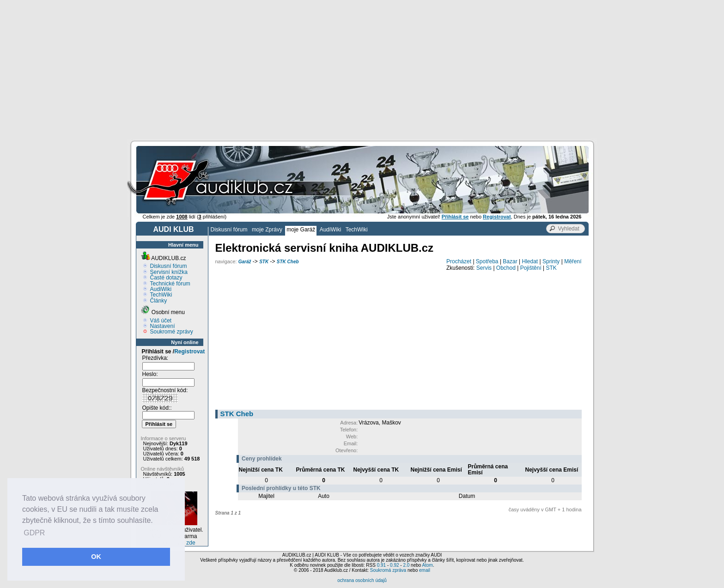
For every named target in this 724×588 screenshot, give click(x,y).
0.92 (394, 565)
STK (264, 262)
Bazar (510, 261)
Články (159, 301)
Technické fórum (170, 284)
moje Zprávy (267, 230)
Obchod (506, 268)
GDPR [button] (34, 533)
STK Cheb (288, 262)
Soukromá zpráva (388, 570)
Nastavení (163, 326)
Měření (573, 261)
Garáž (245, 262)
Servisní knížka (169, 272)
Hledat (530, 261)
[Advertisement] (362, 69)
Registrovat (189, 352)
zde (191, 543)
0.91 (381, 565)
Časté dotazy (166, 278)
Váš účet (161, 321)
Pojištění (531, 268)
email (425, 570)
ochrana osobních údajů (362, 580)
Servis (484, 268)
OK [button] (96, 557)
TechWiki (357, 230)
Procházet (459, 261)
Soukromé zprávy (172, 332)
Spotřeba (487, 261)
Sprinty (551, 261)
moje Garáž (301, 230)
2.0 (406, 565)
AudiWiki (331, 230)
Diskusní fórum (229, 230)
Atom (428, 565)
